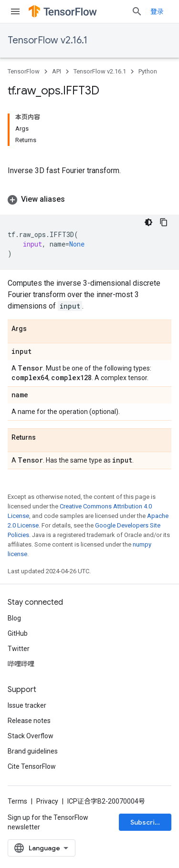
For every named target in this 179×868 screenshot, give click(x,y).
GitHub (18, 633)
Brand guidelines (33, 751)
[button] (89, 199)
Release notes (29, 721)
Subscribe (147, 822)
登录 (157, 11)
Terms (17, 801)
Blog (14, 618)
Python (148, 71)
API (57, 71)
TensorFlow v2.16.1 (47, 40)
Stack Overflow (31, 736)
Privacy (47, 801)
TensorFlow (24, 71)
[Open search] (137, 11)
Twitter (19, 649)
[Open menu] (15, 11)
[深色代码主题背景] (148, 222)
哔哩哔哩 (21, 664)
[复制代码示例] (164, 222)
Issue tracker (27, 705)
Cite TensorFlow (32, 766)
